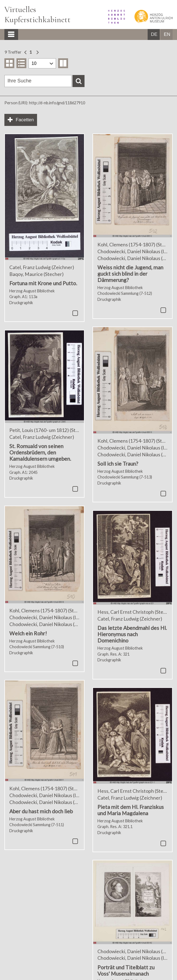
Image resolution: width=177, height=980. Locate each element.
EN (167, 34)
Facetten (25, 120)
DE (154, 34)
